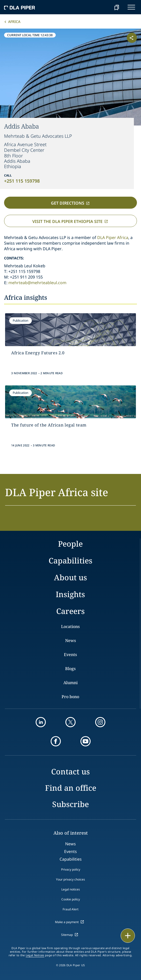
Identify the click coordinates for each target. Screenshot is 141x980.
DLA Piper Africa (113, 237)
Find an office (71, 788)
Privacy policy (71, 869)
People (70, 544)
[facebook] (56, 741)
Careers (70, 611)
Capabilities (70, 561)
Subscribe (70, 804)
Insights (70, 594)
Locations (70, 626)
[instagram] (100, 722)
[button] (70, 495)
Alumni (70, 683)
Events (70, 655)
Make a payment (67, 922)
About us (70, 577)
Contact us (70, 771)
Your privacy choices (70, 879)
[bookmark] (117, 7)
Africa (14, 22)
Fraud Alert (70, 909)
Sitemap (67, 935)
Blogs (70, 669)
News (70, 640)
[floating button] (128, 936)
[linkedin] (41, 722)
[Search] (104, 7)
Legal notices (71, 889)
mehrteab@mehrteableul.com (37, 283)
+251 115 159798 (22, 181)
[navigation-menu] (131, 7)
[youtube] (86, 741)
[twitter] (70, 722)
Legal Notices (35, 955)
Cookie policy (71, 899)
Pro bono (70, 697)
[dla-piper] (20, 7)
